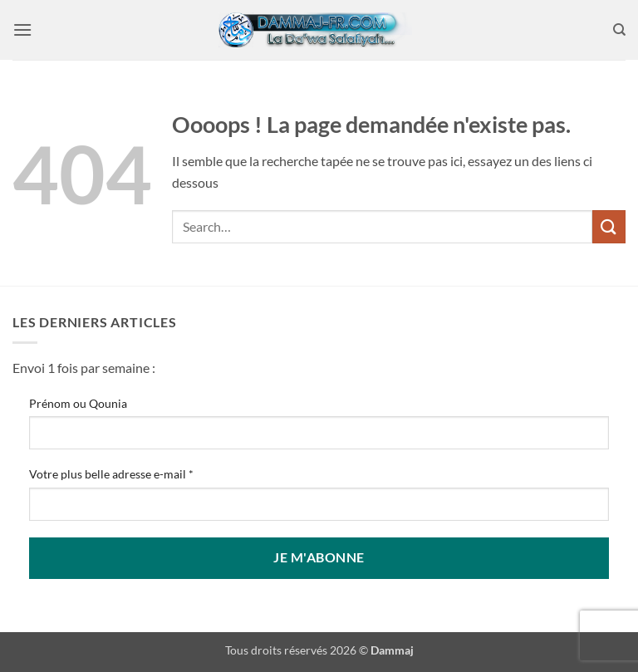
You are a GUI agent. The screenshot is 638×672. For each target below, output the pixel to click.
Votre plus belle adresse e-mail (111, 474)
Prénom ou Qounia (78, 403)
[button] (22, 29)
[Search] (619, 30)
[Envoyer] (609, 226)
